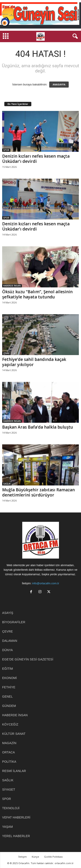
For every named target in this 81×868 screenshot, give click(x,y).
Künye (35, 857)
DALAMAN (10, 641)
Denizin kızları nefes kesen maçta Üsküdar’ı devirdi (36, 159)
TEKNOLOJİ (11, 808)
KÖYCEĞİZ (10, 724)
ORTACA (9, 752)
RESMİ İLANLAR (14, 771)
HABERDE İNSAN (12, 286)
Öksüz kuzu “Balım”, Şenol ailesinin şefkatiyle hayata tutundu (37, 294)
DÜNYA (7, 650)
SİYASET (9, 790)
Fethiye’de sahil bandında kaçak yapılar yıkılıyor (34, 362)
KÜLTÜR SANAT (14, 734)
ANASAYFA (59, 85)
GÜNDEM (9, 706)
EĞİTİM (8, 669)
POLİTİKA (9, 762)
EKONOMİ (10, 678)
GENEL (7, 697)
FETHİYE (9, 687)
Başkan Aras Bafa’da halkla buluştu (38, 427)
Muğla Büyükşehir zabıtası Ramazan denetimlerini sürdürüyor (38, 492)
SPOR (6, 150)
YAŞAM (7, 827)
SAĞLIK (7, 484)
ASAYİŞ (8, 613)
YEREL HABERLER (16, 836)
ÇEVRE (6, 353)
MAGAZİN (9, 743)
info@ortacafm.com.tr (46, 583)
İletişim (23, 857)
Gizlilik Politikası (53, 857)
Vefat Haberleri (16, 817)
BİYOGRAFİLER (14, 622)
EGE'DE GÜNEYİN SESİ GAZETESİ (28, 659)
